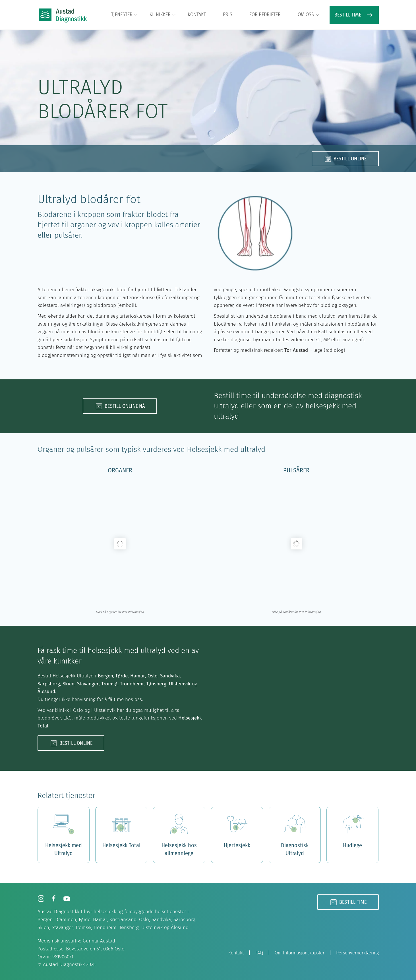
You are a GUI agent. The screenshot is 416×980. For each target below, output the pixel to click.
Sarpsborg (49, 684)
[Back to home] (63, 15)
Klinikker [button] (163, 15)
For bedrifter (265, 15)
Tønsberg (156, 684)
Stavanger (88, 684)
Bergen (105, 676)
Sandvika (170, 676)
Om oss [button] (309, 15)
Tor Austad (296, 350)
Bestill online (345, 159)
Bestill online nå (120, 406)
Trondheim (132, 684)
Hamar (138, 676)
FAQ (259, 953)
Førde (122, 676)
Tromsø (109, 684)
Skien (69, 684)
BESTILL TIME (354, 15)
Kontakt (197, 15)
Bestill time (348, 902)
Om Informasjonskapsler (300, 953)
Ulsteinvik (180, 684)
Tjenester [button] (125, 15)
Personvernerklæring (357, 953)
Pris (228, 15)
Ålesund (46, 691)
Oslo (153, 676)
